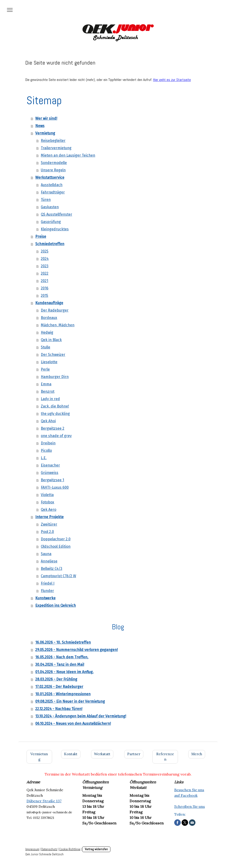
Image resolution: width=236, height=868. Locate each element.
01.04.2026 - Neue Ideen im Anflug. (64, 672)
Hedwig (47, 332)
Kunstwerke (45, 598)
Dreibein (48, 443)
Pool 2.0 (47, 532)
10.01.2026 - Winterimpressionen (63, 694)
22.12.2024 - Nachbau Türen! (59, 709)
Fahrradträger (53, 192)
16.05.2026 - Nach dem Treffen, (62, 657)
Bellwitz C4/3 (52, 569)
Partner (134, 754)
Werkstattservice (50, 177)
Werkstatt (102, 754)
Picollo (46, 450)
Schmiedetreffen (50, 244)
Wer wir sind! (46, 118)
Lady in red (50, 399)
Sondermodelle (54, 163)
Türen (46, 200)
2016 (45, 288)
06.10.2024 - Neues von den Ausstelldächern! (73, 724)
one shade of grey (56, 436)
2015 (44, 296)
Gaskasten (50, 207)
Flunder (47, 591)
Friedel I (48, 583)
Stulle (46, 347)
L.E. (44, 458)
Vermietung (45, 133)
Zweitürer (49, 524)
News (40, 126)
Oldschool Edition (56, 546)
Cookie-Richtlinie (70, 849)
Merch (197, 754)
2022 (45, 273)
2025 (45, 251)
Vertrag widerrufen (96, 849)
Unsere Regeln (53, 170)
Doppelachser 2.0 (56, 539)
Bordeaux (49, 318)
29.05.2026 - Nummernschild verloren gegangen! (77, 650)
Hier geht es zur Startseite (172, 80)
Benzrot (48, 391)
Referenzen (165, 757)
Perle (45, 369)
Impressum (32, 849)
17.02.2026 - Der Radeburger (59, 687)
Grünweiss (50, 473)
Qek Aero (49, 510)
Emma (46, 384)
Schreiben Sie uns (190, 806)
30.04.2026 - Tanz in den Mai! (60, 664)
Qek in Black (51, 340)
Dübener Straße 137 (44, 801)
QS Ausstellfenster (56, 214)
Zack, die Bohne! (55, 406)
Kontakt (71, 754)
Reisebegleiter (53, 141)
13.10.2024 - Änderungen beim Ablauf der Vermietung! (81, 716)
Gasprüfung (51, 222)
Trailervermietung (56, 148)
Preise (41, 236)
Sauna (46, 554)
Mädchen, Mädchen (58, 325)
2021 (44, 281)
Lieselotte (49, 362)
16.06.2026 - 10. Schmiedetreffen (63, 642)
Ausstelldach (52, 185)
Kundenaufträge (49, 303)
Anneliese (49, 561)
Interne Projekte (49, 517)
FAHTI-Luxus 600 (55, 487)
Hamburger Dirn (55, 377)
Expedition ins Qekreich (56, 605)
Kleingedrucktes (55, 229)
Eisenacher (50, 465)
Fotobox (47, 502)
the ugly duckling (55, 414)
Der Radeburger (55, 310)
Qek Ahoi (48, 421)
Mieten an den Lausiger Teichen (68, 155)
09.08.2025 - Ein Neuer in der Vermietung (70, 701)
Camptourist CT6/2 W (58, 576)
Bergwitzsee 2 (53, 428)
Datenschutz (49, 849)
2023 (45, 266)
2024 (45, 259)
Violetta (47, 495)
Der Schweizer (53, 355)
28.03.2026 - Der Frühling (56, 679)
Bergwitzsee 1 (52, 480)
